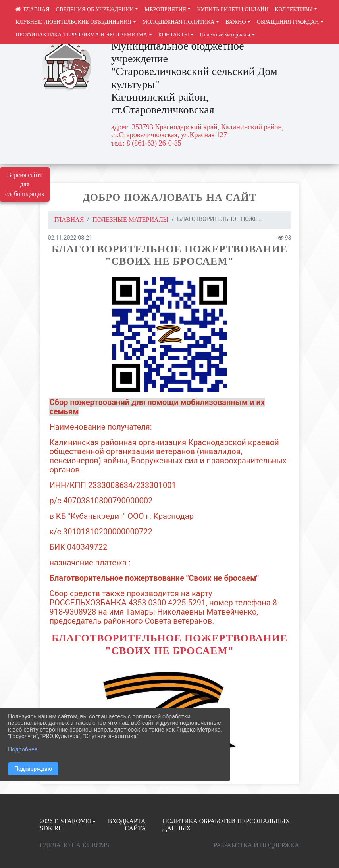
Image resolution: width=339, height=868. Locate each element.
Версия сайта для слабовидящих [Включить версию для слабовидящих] (25, 184)
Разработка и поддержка (256, 845)
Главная (69, 220)
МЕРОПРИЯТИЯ (165, 9)
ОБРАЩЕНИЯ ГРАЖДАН (288, 22)
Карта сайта (136, 825)
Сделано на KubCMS (74, 845)
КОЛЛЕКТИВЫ (294, 9)
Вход (117, 821)
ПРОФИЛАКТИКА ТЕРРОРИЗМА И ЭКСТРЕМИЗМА (81, 35)
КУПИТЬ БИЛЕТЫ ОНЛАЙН (233, 9)
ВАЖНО (236, 22)
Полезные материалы (225, 35)
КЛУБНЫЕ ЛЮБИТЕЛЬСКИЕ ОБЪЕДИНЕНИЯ (73, 22)
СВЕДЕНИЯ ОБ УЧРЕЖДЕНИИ (95, 9)
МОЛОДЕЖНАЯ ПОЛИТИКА (179, 22)
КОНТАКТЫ (174, 35)
